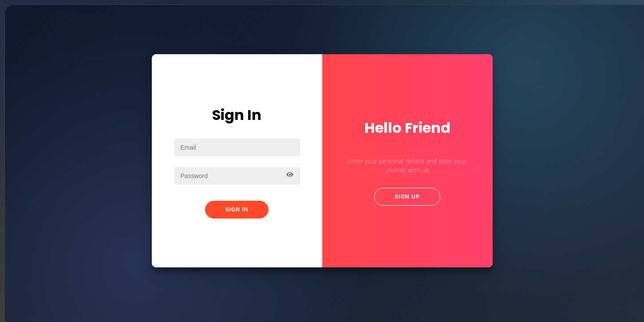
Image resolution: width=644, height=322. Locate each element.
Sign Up (407, 197)
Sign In (237, 210)
